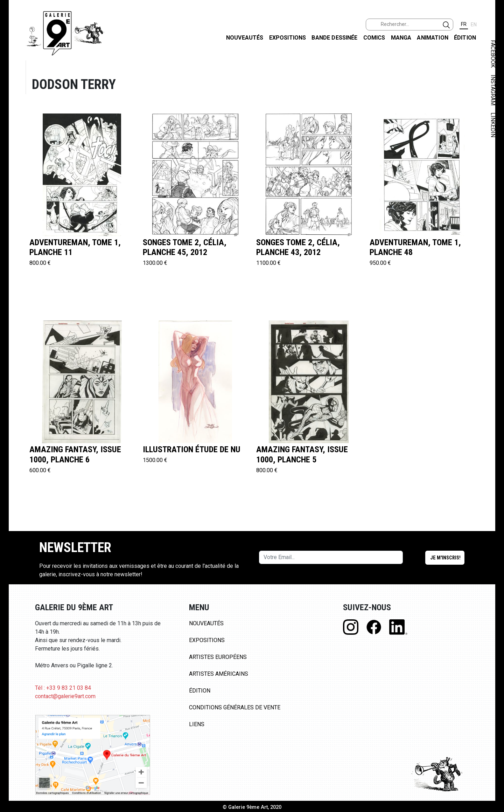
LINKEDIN (493, 125)
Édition (465, 38)
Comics (374, 38)
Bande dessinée (334, 38)
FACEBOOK (493, 54)
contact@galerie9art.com (65, 696)
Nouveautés (245, 38)
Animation (432, 38)
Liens (197, 724)
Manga (401, 38)
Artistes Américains (219, 674)
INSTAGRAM (493, 90)
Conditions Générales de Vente (235, 707)
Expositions (288, 38)
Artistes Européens (218, 657)
